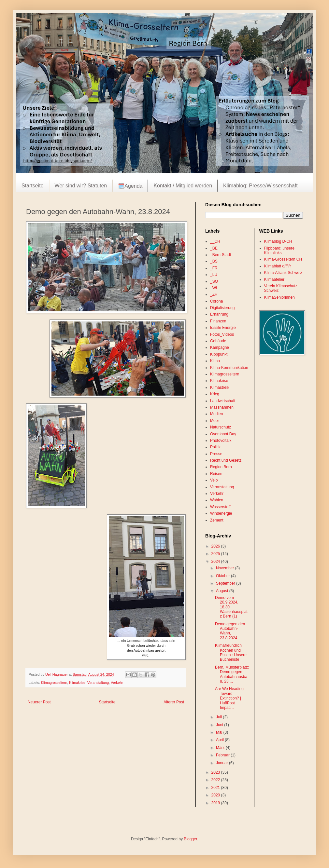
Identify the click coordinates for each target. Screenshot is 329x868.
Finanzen (218, 321)
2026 (216, 546)
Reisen (216, 474)
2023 (216, 772)
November (226, 568)
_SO (214, 281)
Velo (214, 480)
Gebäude (218, 341)
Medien (216, 414)
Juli (219, 717)
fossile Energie (223, 328)
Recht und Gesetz (226, 460)
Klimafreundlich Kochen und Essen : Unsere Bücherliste (231, 652)
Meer (215, 421)
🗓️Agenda (130, 186)
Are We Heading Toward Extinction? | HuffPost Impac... (229, 698)
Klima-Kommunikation (229, 368)
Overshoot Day (223, 434)
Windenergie (221, 513)
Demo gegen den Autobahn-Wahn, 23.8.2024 (230, 631)
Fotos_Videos (222, 334)
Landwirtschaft (223, 401)
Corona (216, 301)
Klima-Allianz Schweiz (283, 273)
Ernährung (219, 314)
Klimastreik (220, 387)
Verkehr (117, 683)
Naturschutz (221, 427)
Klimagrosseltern (54, 683)
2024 (216, 562)
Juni (220, 725)
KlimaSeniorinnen (279, 297)
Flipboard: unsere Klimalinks (279, 251)
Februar (223, 755)
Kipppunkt (219, 354)
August (223, 591)
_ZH (214, 294)
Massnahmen (222, 407)
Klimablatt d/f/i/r (278, 266)
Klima (215, 361)
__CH (215, 241)
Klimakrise (77, 683)
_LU (214, 275)
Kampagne (220, 347)
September (226, 583)
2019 (216, 803)
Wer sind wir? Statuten (81, 186)
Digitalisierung (222, 308)
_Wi (214, 288)
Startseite (33, 186)
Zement (217, 520)
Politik (215, 447)
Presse (216, 454)
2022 (216, 780)
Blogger (190, 839)
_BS (214, 261)
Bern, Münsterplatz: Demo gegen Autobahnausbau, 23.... (232, 674)
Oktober (223, 576)
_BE (214, 248)
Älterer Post (174, 702)
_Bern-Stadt (221, 255)
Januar (222, 763)
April (220, 740)
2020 (216, 795)
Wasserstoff (220, 507)
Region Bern (221, 467)
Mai (220, 732)
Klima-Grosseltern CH (283, 259)
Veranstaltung (98, 683)
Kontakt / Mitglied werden (183, 186)
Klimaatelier (274, 279)
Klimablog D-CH (278, 241)
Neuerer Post (39, 702)
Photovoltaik (221, 441)
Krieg (215, 394)
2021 (216, 788)
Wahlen (217, 500)
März (221, 748)
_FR (214, 268)
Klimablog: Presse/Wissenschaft (260, 186)
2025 (216, 554)
